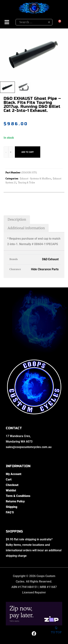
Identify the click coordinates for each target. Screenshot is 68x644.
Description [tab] (17, 219)
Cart (9, 479)
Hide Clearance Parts (45, 269)
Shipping (12, 507)
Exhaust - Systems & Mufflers (35, 179)
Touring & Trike (26, 183)
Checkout (12, 485)
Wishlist (11, 490)
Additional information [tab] (26, 228)
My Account (14, 474)
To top (56, 631)
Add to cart (28, 152)
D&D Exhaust (50, 259)
